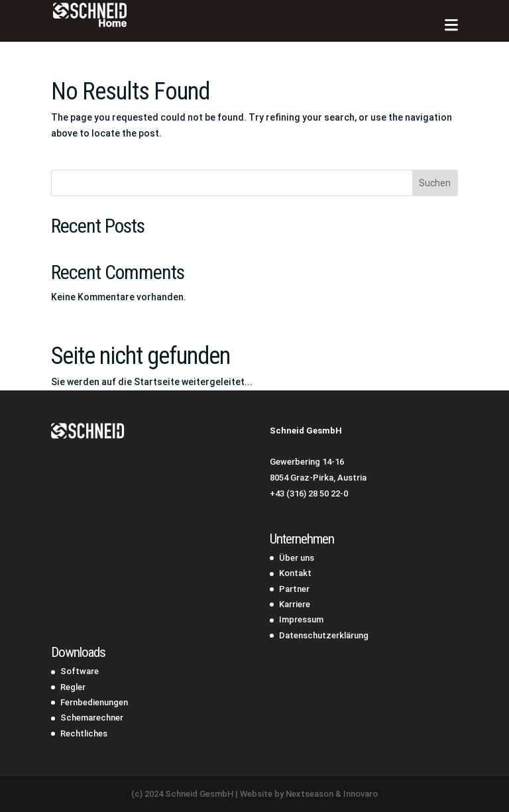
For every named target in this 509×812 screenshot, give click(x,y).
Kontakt (295, 573)
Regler (73, 687)
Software (80, 671)
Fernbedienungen (94, 702)
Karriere (295, 604)
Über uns (297, 558)
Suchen (435, 183)
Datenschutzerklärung (324, 635)
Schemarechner (92, 718)
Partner (294, 589)
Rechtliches (84, 733)
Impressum (301, 619)
